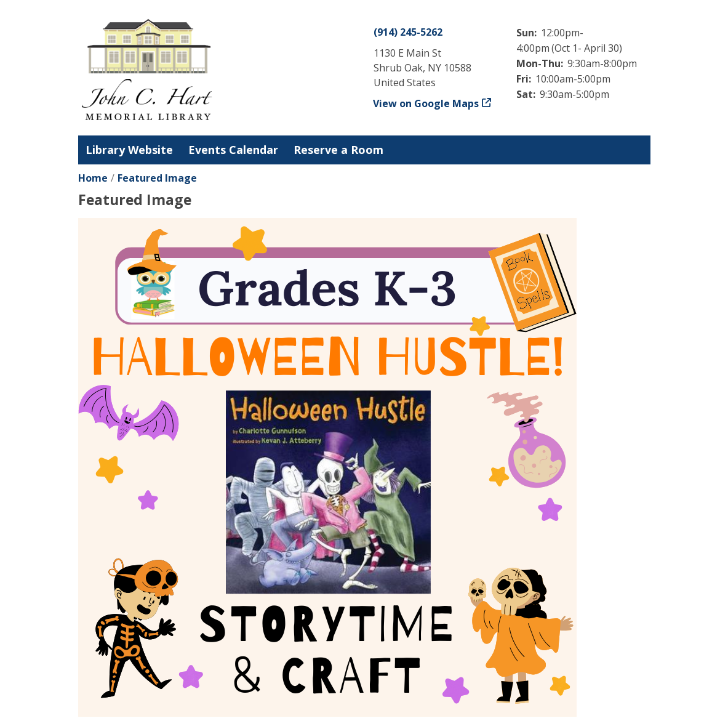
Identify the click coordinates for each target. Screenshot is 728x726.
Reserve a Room (338, 150)
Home (93, 178)
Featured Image (157, 178)
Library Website (129, 150)
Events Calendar (233, 150)
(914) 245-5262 (408, 32)
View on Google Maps (426, 103)
